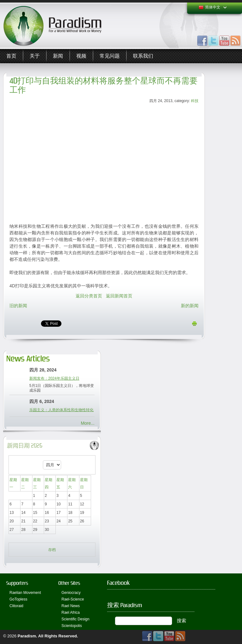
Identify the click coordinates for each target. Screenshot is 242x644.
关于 (35, 56)
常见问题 (110, 56)
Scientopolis (72, 626)
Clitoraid (16, 606)
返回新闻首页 (119, 296)
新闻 (58, 56)
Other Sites (69, 583)
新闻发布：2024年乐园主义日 (54, 378)
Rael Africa (71, 612)
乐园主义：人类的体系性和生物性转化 (61, 410)
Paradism (27, 636)
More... (88, 423)
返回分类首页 (89, 296)
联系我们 (143, 56)
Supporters (17, 583)
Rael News (71, 606)
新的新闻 (190, 306)
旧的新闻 (18, 306)
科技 (195, 101)
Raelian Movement (25, 593)
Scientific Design (75, 619)
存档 (52, 550)
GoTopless (18, 599)
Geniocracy (71, 593)
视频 (81, 56)
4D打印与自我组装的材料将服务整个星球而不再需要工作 (104, 85)
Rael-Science (73, 599)
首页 (11, 56)
